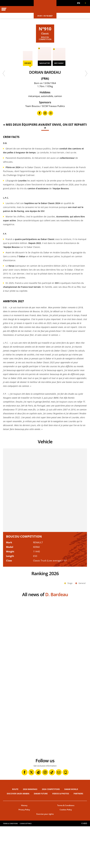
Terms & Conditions (66, 847)
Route (15, 831)
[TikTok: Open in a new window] (52, 814)
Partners (78, 835)
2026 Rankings (30, 831)
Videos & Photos (61, 835)
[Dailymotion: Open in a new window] (38, 814)
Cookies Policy (66, 851)
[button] (79, 3)
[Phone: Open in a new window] (66, 814)
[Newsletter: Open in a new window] (59, 814)
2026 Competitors (51, 831)
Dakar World (71, 831)
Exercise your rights (45, 856)
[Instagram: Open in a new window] (45, 814)
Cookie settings (26, 865)
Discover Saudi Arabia (18, 835)
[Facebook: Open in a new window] (25, 814)
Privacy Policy (24, 851)
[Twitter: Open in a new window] (31, 814)
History (24, 847)
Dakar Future (41, 835)
